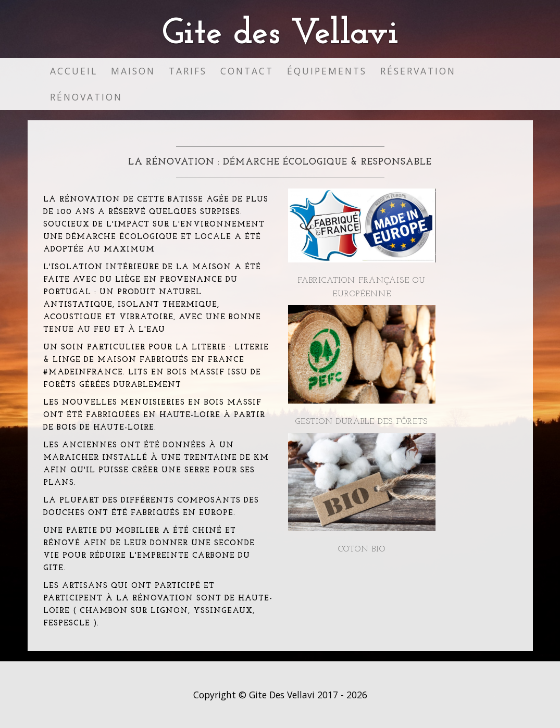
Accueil (74, 71)
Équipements (327, 71)
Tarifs (188, 71)
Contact (247, 71)
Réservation (418, 71)
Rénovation (86, 97)
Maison (133, 71)
